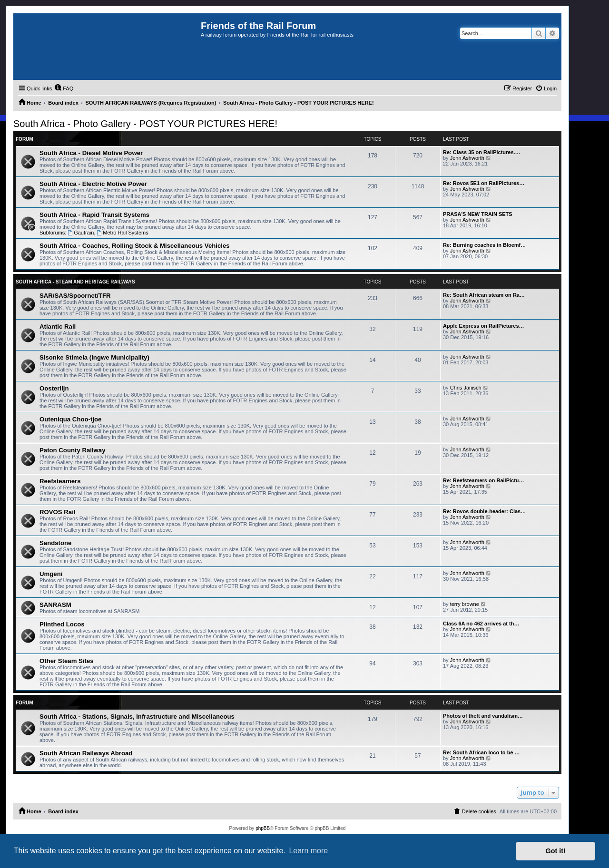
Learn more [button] (308, 851)
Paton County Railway (73, 450)
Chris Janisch (466, 388)
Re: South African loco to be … (481, 752)
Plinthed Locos (62, 624)
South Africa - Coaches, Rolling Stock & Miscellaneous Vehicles (135, 246)
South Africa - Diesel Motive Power (91, 153)
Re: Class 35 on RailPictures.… (482, 152)
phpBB (263, 828)
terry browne (465, 604)
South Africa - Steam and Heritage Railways (75, 282)
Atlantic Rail (58, 327)
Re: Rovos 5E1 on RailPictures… (484, 183)
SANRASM (55, 605)
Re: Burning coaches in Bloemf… (484, 245)
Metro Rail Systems (122, 233)
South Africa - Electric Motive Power (93, 184)
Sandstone (55, 543)
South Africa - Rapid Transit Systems (94, 215)
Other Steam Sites (67, 661)
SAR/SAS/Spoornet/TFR (75, 296)
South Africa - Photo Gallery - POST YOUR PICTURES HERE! (145, 124)
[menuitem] (64, 88)
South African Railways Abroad (86, 753)
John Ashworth (467, 158)
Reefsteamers (60, 481)
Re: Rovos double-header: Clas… (484, 511)
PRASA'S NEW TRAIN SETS (478, 214)
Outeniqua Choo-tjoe (70, 419)
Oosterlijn (54, 388)
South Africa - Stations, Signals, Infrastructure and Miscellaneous (137, 717)
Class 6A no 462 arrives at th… (481, 624)
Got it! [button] (556, 851)
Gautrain (81, 233)
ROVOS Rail (57, 512)
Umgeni (51, 574)
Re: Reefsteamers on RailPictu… (484, 480)
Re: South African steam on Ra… (484, 295)
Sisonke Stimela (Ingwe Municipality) (94, 357)
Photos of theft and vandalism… (483, 716)
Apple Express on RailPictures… (484, 326)
